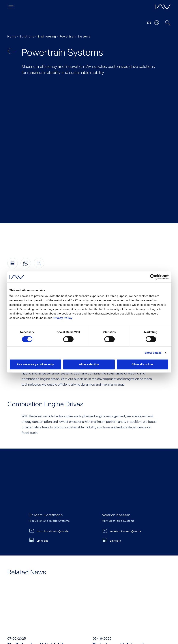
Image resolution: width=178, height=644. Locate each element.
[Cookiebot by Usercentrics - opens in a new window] (153, 277)
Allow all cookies (143, 364)
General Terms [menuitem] (69, 629)
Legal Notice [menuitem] (17, 629)
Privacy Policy (62, 318)
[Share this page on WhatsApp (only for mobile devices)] (26, 104)
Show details (153, 353)
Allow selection (89, 364)
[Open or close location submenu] (157, 23)
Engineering (47, 36)
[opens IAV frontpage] (163, 7)
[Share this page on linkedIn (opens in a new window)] (13, 104)
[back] (12, 51)
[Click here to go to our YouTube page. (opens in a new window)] (11, 610)
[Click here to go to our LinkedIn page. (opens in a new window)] (26, 610)
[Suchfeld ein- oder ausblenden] (168, 23)
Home (12, 36)
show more (89, 539)
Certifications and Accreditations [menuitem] (110, 629)
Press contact (111, 568)
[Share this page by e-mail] (39, 104)
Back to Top (169, 572)
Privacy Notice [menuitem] (42, 629)
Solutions (27, 36)
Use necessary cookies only (35, 364)
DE (149, 23)
